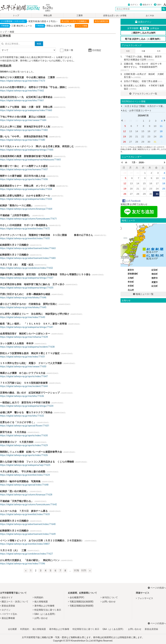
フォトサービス (145, 598)
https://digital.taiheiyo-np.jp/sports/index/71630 (24, 435)
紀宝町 (155, 270)
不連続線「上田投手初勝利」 (16, 215)
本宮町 (131, 286)
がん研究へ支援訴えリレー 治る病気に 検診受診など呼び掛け (35, 314)
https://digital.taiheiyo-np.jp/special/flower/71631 (25, 426)
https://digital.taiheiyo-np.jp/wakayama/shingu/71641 (27, 327)
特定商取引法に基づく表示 (48, 610)
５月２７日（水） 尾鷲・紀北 (17, 265)
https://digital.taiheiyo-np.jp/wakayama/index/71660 (26, 110)
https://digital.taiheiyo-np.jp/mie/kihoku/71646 (23, 298)
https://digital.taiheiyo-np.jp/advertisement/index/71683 (28, 258)
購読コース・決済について (15, 602)
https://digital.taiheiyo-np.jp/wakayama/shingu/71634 (27, 406)
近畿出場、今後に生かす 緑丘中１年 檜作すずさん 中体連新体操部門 (142, 67)
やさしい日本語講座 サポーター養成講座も (24, 225)
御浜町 (155, 274)
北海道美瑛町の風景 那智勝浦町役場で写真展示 (26, 156)
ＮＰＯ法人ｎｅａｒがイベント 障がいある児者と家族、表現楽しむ (37, 146)
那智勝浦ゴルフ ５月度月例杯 (17, 442)
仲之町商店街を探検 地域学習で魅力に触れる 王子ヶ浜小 (32, 284)
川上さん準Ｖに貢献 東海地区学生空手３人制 (25, 127)
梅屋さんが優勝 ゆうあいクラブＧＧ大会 (23, 373)
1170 (76, 571)
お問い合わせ (41, 618)
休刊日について (110, 597)
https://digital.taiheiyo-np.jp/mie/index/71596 (22, 564)
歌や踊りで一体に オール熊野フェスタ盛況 (24, 166)
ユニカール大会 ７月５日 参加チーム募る (24, 511)
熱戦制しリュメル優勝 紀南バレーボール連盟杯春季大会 (31, 452)
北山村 (131, 290)
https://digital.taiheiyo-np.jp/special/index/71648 (24, 485)
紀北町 (155, 286)
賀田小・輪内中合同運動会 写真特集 (20, 481)
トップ (16, 15)
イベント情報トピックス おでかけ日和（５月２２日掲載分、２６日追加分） (42, 541)
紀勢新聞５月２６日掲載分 (14, 531)
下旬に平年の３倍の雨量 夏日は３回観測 (23, 117)
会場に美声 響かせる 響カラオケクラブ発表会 (26, 412)
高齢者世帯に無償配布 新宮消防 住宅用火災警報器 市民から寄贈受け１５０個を (45, 274)
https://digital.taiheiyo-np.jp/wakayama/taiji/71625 (25, 465)
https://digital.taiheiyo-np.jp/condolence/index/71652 (26, 268)
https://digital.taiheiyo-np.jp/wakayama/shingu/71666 (27, 150)
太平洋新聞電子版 (18, 8)
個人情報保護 (41, 602)
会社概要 (12, 629)
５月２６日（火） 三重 (13, 550)
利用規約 (39, 597)
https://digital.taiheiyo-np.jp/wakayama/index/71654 (26, 189)
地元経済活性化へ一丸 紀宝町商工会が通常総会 (26, 97)
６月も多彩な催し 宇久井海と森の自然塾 (23, 472)
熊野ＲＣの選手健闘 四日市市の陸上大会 (23, 176)
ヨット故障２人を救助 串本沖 (17, 343)
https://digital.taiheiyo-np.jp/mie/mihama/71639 (24, 337)
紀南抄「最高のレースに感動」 (17, 206)
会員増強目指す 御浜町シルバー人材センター (25, 334)
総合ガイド (146, 5)
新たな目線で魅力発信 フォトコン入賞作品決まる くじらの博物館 (37, 462)
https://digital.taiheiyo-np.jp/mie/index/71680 (22, 140)
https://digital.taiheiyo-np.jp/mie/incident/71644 (24, 386)
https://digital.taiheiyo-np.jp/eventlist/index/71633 (25, 514)
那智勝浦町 (133, 274)
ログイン (133, 5)
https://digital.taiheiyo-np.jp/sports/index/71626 (24, 455)
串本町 (131, 282)
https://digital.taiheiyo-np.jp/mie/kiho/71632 (22, 416)
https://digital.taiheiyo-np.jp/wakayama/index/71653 (26, 199)
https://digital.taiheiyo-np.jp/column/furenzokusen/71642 (28, 504)
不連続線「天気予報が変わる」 (17, 501)
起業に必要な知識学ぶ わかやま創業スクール (25, 196)
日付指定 (95, 50)
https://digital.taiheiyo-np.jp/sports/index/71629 (24, 445)
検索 (12, 32)
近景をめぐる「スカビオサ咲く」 (18, 422)
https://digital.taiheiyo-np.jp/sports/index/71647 (24, 376)
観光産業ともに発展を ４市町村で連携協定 (144, 87)
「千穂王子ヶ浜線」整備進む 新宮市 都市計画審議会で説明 (144, 58)
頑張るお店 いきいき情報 (115, 15)
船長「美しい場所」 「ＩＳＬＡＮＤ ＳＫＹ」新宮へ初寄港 (33, 324)
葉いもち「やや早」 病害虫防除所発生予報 (24, 137)
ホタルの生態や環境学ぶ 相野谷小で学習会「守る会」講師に (33, 87)
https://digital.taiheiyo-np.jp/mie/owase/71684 (23, 120)
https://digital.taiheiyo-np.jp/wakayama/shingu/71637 (27, 278)
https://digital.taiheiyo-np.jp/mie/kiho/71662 (22, 91)
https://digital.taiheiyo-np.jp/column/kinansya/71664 (26, 209)
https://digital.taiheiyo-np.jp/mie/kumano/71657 (24, 169)
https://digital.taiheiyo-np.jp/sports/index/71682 (24, 130)
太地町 (131, 278)
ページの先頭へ (157, 588)
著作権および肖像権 (44, 606)
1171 (84, 571)
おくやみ (150, 15)
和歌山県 (48, 15)
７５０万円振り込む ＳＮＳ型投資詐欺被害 (24, 383)
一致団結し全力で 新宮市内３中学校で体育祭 (25, 403)
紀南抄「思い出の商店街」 (14, 491)
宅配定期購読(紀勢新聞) (82, 606)
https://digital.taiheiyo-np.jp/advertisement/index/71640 (28, 524)
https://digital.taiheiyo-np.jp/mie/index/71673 (22, 81)
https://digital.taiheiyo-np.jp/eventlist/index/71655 (25, 238)
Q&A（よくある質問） (45, 614)
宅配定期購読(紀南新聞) (82, 602)
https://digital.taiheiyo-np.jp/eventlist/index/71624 (25, 475)
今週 (143, 51)
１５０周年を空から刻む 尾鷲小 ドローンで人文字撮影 (31, 363)
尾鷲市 (155, 282)
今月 (159, 51)
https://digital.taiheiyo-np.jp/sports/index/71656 (24, 179)
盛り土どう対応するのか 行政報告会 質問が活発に (29, 304)
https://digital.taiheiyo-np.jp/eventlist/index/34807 (25, 544)
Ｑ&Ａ (158, 5)
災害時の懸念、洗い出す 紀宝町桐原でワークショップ (30, 393)
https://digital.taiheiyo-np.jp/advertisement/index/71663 (28, 248)
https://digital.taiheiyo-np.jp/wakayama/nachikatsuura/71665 (30, 160)
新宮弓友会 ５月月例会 (13, 432)
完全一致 (67, 50)
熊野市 (155, 278)
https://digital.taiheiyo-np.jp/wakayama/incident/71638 (27, 347)
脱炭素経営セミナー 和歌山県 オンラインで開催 (27, 186)
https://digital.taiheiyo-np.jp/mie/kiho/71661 (22, 100)
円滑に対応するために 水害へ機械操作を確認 (25, 294)
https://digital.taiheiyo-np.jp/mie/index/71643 (22, 317)
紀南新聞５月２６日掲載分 (14, 521)
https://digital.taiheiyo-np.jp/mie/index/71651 (22, 357)
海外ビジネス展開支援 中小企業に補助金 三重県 (27, 77)
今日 (128, 51)
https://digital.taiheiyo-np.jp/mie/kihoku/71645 (23, 307)
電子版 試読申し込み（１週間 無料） (143, 39)
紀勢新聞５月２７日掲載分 (14, 255)
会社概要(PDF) (77, 597)
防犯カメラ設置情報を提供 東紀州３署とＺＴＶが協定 (30, 353)
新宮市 (131, 270)
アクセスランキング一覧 (143, 94)
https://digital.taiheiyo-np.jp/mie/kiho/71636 (22, 396)
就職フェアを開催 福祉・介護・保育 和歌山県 (26, 107)
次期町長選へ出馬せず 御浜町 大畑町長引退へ (144, 76)
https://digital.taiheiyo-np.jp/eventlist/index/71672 (25, 229)
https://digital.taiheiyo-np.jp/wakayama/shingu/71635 (27, 288)
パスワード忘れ (9, 614)
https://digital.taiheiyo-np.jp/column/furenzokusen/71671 (28, 219)
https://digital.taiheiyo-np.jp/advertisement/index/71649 (28, 534)
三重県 (80, 15)
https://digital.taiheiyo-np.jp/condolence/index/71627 (26, 554)
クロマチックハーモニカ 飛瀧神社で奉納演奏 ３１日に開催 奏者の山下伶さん (47, 235)
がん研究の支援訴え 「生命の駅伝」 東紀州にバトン (30, 560)
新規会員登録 (8, 606)
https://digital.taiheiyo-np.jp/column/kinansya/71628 (26, 495)
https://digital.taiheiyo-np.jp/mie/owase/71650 (23, 367)
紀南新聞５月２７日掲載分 (14, 245)
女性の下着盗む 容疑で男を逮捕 (143, 81)
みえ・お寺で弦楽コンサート (136, 110)
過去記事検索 (8, 618)
